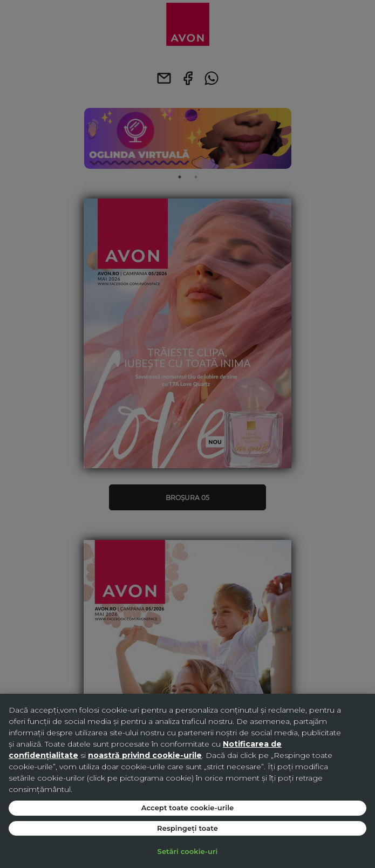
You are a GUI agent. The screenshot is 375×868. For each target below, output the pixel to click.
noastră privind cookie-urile (145, 755)
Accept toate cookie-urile (188, 808)
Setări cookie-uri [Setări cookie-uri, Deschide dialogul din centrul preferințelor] (188, 851)
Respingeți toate (187, 828)
